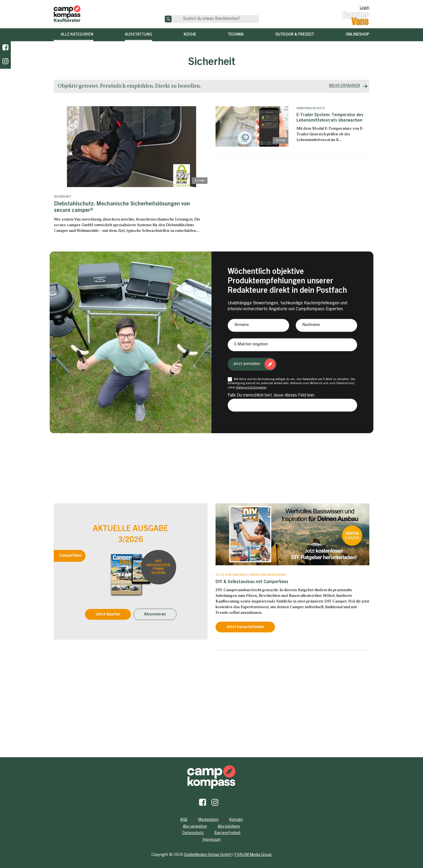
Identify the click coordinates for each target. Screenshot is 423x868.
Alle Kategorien (77, 35)
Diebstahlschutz (311, 108)
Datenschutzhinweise (251, 388)
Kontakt (236, 820)
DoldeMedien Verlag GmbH (208, 855)
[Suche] (168, 19)
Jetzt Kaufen (108, 614)
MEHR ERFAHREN (344, 86)
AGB (184, 820)
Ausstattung (139, 35)
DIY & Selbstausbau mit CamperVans (252, 582)
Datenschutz (193, 833)
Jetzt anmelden (247, 364)
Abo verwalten (195, 827)
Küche (190, 35)
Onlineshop (357, 35)
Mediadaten (208, 820)
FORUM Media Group (253, 855)
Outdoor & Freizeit (295, 35)
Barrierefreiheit (228, 833)
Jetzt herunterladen (245, 627)
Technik (236, 35)
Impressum (212, 840)
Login (364, 8)
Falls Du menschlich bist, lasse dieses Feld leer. (271, 395)
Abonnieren (155, 614)
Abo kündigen (229, 827)
